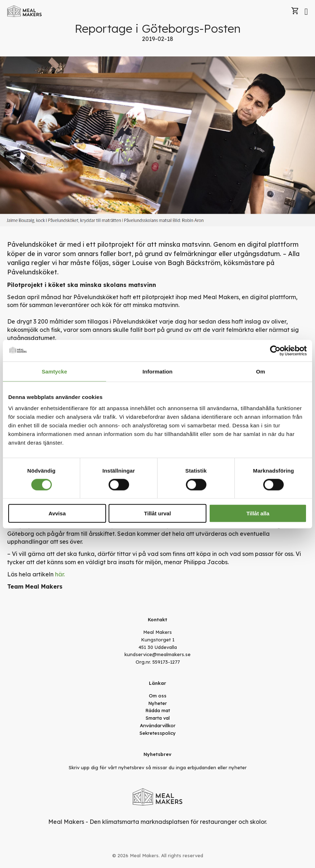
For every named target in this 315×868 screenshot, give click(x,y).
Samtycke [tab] (54, 371)
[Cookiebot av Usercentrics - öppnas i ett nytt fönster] (275, 351)
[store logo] (25, 11)
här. (60, 574)
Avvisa (57, 513)
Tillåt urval (158, 513)
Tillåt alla (258, 513)
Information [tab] (157, 371)
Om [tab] (261, 371)
